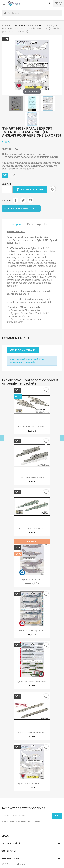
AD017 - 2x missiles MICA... (32, 529)
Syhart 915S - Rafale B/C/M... (32, 784)
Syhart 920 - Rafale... (32, 579)
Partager (16, 200)
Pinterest (30, 200)
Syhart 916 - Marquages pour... (32, 682)
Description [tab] (16, 224)
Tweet (23, 200)
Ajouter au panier (30, 189)
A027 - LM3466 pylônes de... (32, 733)
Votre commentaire (23, 350)
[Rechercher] (32, 13)
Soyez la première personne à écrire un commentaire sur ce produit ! (28, 361)
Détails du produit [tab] (37, 224)
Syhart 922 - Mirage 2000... (32, 631)
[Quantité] (6, 189)
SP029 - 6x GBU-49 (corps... (32, 427)
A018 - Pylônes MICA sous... (32, 478)
